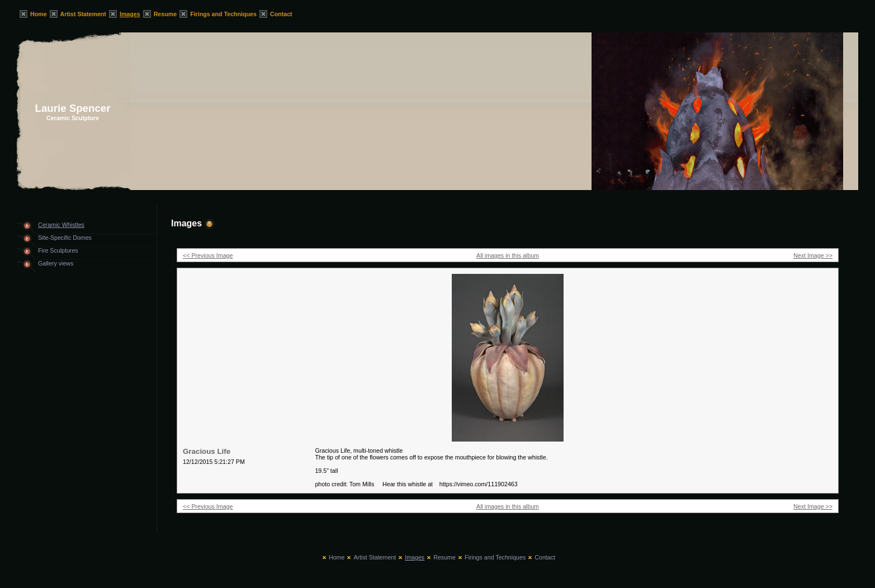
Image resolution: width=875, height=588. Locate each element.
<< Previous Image (208, 255)
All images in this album (508, 255)
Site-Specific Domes (65, 238)
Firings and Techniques (223, 14)
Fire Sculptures (58, 250)
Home (39, 14)
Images (130, 14)
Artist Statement (83, 14)
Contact (281, 14)
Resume (165, 14)
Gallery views (56, 263)
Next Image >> (813, 255)
